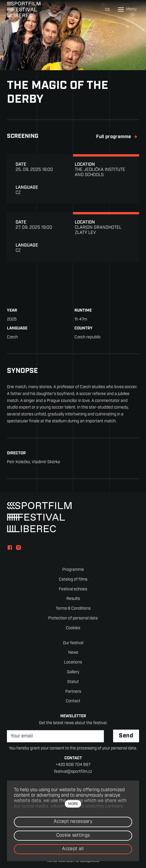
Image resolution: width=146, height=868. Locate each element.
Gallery (73, 672)
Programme (73, 570)
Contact (73, 701)
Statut (73, 682)
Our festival (73, 643)
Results (73, 599)
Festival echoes (73, 589)
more (73, 804)
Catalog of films (73, 580)
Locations (73, 662)
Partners (73, 692)
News (73, 653)
